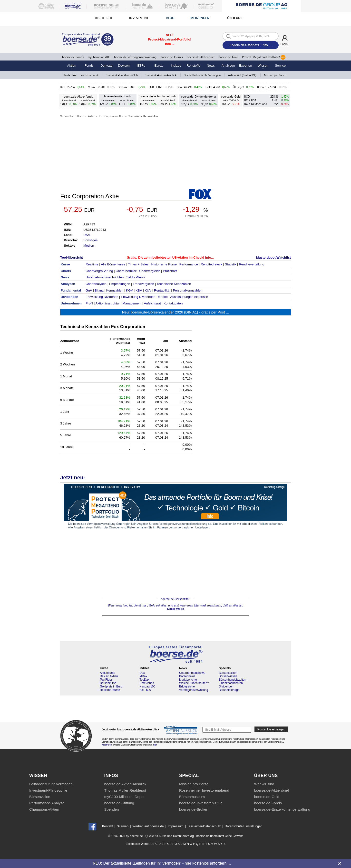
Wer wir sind (264, 784)
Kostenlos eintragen (271, 729)
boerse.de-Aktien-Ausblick (161, 75)
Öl (234, 87)
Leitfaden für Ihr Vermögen (51, 784)
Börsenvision (40, 797)
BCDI (247, 96)
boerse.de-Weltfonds (117, 96)
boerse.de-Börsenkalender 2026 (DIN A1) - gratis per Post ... (180, 312)
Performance (189, 264)
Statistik (231, 264)
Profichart (170, 271)
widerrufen (107, 745)
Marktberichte (188, 680)
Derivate (106, 66)
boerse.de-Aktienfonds (78, 96)
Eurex (158, 66)
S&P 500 (145, 690)
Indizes (176, 66)
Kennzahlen (115, 290)
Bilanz (99, 290)
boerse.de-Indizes (172, 57)
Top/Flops (106, 680)
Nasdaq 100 (147, 686)
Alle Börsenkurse (113, 264)
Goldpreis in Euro (111, 686)
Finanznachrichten (231, 683)
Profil (89, 303)
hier (155, 745)
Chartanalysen (96, 284)
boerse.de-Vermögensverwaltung (135, 57)
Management (132, 303)
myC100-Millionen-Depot (124, 797)
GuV (89, 290)
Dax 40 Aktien (109, 676)
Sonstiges (91, 240)
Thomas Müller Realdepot (125, 790)
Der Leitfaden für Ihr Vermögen (203, 75)
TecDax (123, 87)
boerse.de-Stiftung (119, 803)
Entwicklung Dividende (102, 297)
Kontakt (107, 826)
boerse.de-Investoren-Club (122, 75)
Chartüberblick (126, 271)
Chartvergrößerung (99, 271)
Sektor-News (136, 277)
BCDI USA (250, 100)
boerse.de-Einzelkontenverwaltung (282, 809)
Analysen (228, 66)
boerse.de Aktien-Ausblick (125, 784)
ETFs (141, 66)
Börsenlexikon (228, 673)
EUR (151, 87)
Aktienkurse (108, 673)
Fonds (89, 66)
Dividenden (226, 686)
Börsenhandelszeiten (233, 680)
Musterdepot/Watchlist (273, 257)
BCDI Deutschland (256, 104)
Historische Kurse (164, 264)
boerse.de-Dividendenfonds (199, 96)
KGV (129, 290)
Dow (179, 87)
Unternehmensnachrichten (105, 277)
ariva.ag (188, 836)
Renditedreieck (211, 264)
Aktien (92, 116)
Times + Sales (138, 264)
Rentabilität (162, 290)
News (211, 66)
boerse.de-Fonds (73, 57)
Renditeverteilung (252, 264)
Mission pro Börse (275, 75)
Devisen (124, 66)
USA (87, 235)
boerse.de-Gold (228, 57)
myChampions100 (99, 57)
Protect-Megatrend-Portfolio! (264, 57)
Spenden (112, 809)
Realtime (92, 264)
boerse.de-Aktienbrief (201, 57)
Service (280, 66)
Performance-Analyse (47, 803)
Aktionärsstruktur (108, 303)
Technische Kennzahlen (143, 116)
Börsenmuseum (192, 797)
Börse (81, 116)
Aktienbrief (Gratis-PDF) (243, 75)
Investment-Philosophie (48, 790)
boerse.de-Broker (193, 809)
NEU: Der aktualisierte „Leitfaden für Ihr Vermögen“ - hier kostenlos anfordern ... (162, 863)
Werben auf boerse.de (148, 826)
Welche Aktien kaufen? (194, 683)
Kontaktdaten (173, 303)
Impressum (175, 826)
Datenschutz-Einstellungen (244, 826)
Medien (89, 246)
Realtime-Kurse (110, 690)
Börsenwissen (228, 676)
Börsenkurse (108, 683)
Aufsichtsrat (152, 303)
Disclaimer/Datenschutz (204, 826)
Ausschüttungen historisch (189, 297)
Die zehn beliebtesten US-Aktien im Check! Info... (176, 257)
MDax (92, 87)
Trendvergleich (143, 284)
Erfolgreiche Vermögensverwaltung (194, 688)
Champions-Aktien (44, 809)
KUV (148, 290)
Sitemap (123, 826)
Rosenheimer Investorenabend (204, 790)
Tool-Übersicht (72, 257)
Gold (209, 87)
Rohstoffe (193, 66)
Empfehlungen (120, 284)
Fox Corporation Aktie (112, 116)
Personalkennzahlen (188, 290)
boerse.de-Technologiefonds (158, 96)
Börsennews (187, 676)
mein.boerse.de (90, 75)
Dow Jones (147, 683)
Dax (62, 87)
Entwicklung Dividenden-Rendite (144, 297)
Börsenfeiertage (229, 690)
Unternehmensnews (192, 673)
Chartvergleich (150, 271)
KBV (139, 290)
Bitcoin (262, 87)
